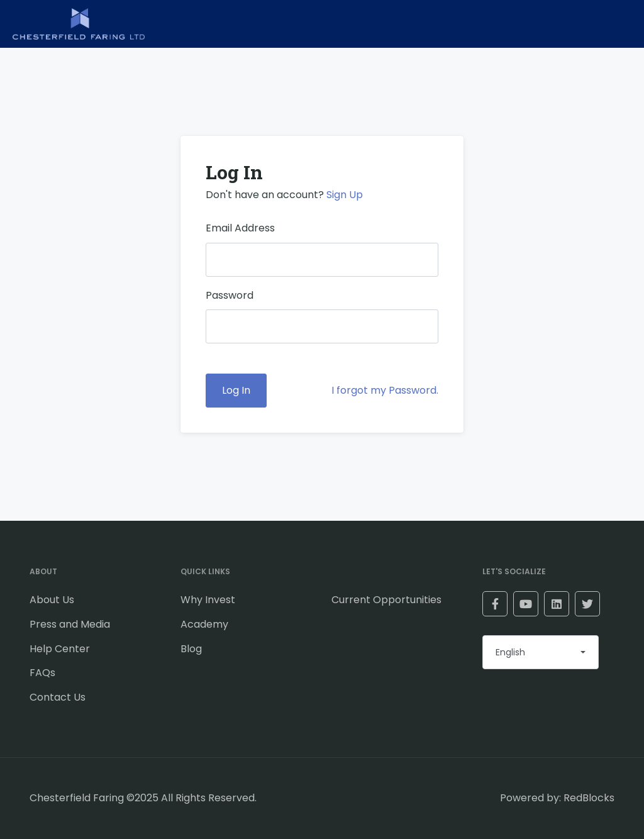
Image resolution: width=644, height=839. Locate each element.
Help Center (60, 649)
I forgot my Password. (385, 390)
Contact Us (58, 697)
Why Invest (208, 600)
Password (230, 295)
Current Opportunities (386, 600)
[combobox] (541, 652)
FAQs (42, 673)
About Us (52, 600)
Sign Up (345, 195)
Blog (191, 649)
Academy (204, 624)
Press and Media (70, 624)
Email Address (240, 228)
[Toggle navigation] (616, 24)
